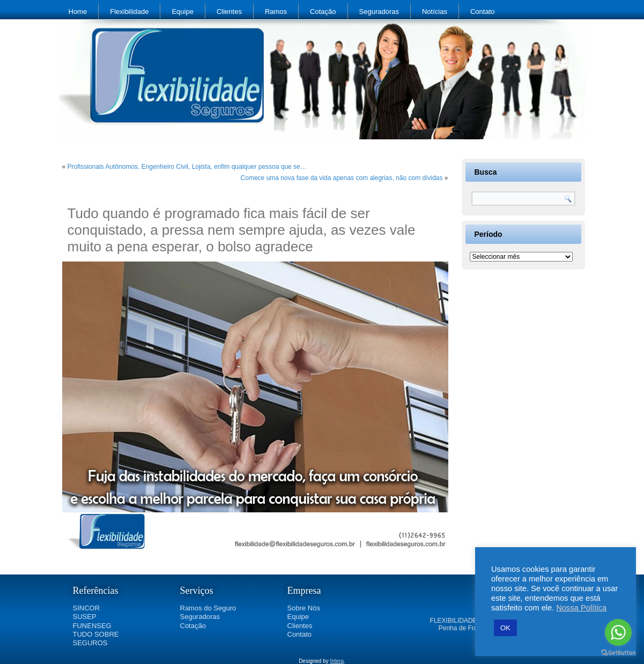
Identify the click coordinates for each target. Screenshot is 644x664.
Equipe (182, 12)
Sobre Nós (304, 608)
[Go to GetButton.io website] (618, 653)
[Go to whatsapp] (618, 632)
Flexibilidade (129, 12)
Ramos (276, 12)
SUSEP (85, 617)
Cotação (323, 12)
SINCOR (87, 608)
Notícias (435, 12)
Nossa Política (581, 608)
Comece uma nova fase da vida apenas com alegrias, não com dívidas (342, 178)
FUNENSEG (92, 626)
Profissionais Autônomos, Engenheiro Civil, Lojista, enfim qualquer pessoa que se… (187, 167)
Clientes (229, 12)
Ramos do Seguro (208, 608)
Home (78, 12)
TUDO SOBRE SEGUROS (96, 639)
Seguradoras (379, 12)
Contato (483, 12)
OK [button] (505, 628)
